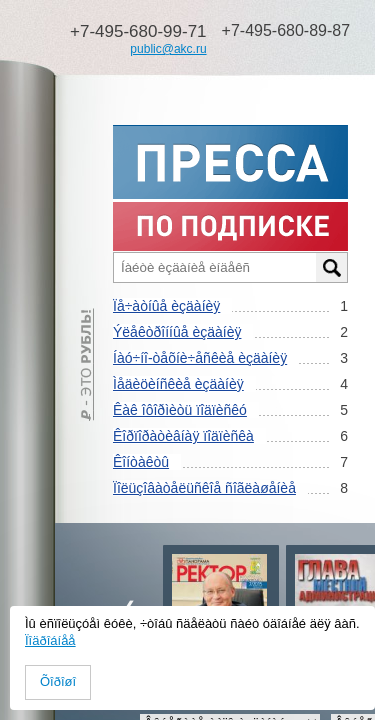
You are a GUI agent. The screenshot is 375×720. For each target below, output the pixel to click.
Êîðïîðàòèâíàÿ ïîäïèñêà (183, 436)
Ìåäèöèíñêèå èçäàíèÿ (178, 384)
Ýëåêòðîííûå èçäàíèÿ (177, 332)
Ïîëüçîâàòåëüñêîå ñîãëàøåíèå (204, 488)
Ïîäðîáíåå (50, 640)
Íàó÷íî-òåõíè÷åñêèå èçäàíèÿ (200, 358)
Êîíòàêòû (141, 462)
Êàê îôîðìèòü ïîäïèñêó (180, 410)
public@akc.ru (168, 49)
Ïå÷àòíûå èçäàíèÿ (166, 306)
